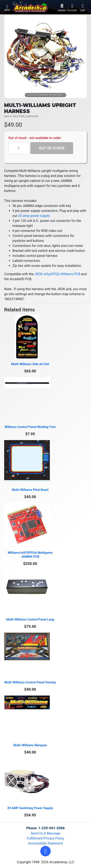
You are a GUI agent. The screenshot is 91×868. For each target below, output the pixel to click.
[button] (45, 851)
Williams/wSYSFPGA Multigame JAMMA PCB (31, 555)
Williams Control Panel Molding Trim (30, 427)
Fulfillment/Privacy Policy (45, 838)
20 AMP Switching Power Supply (30, 808)
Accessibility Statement (45, 843)
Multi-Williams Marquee (30, 745)
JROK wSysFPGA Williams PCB (57, 274)
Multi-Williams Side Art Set (30, 364)
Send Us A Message (45, 833)
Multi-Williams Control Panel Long (30, 619)
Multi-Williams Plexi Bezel (30, 490)
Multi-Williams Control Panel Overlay (30, 682)
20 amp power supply (34, 216)
